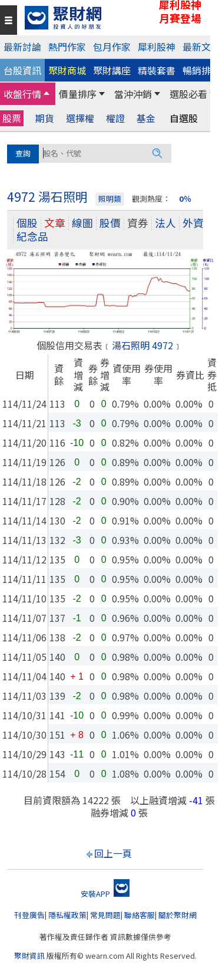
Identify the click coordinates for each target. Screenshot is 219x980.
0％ (185, 199)
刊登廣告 (29, 915)
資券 (138, 223)
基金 (146, 118)
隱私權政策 (67, 915)
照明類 (110, 199)
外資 (193, 223)
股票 (12, 118)
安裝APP (105, 894)
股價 (110, 223)
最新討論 (22, 47)
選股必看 (188, 94)
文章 (55, 223)
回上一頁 (113, 853)
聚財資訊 (29, 956)
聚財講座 (112, 70)
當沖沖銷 (133, 94)
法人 (165, 223)
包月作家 (112, 47)
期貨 (45, 118)
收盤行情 (22, 94)
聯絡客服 (140, 915)
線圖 (82, 223)
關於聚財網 (177, 915)
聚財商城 (67, 70)
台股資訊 (22, 70)
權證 (115, 118)
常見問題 (105, 915)
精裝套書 (157, 70)
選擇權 (80, 118)
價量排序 (78, 94)
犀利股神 (157, 47)
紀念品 (32, 236)
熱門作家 (67, 47)
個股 (27, 223)
